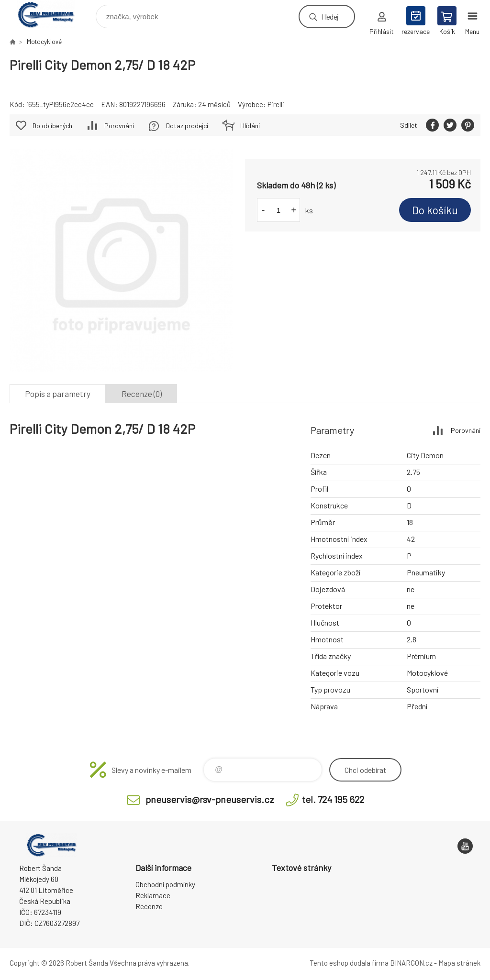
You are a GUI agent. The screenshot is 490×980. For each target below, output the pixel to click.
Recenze (149, 906)
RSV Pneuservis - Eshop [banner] (52, 14)
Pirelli (276, 104)
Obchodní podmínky (165, 884)
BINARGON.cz (411, 963)
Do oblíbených (52, 126)
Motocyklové (44, 42)
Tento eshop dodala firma (349, 963)
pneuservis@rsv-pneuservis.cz (210, 799)
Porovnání (119, 126)
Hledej (330, 17)
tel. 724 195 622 (333, 799)
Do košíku (435, 210)
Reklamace (153, 895)
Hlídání (250, 126)
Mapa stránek (459, 963)
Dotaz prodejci (187, 126)
